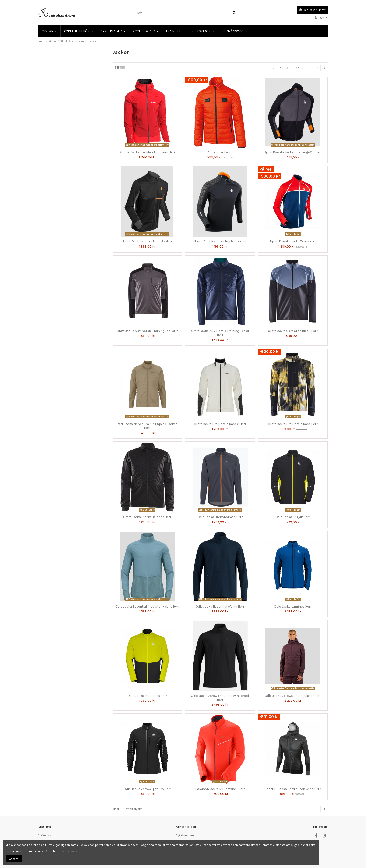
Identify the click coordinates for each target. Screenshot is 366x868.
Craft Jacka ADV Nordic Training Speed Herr (220, 333)
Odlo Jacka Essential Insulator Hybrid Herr (147, 607)
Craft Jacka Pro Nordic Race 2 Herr (220, 424)
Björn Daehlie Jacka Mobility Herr (147, 241)
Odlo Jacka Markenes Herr (147, 696)
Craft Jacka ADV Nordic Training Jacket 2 (147, 331)
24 (299, 68)
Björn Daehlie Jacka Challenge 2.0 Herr (293, 152)
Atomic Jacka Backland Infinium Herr (147, 152)
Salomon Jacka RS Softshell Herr (220, 789)
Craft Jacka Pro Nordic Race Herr (293, 424)
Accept (14, 859)
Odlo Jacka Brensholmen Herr (220, 517)
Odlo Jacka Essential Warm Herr (220, 607)
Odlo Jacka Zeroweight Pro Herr (147, 789)
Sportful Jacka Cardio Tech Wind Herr (293, 789)
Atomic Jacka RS (220, 152)
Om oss (46, 835)
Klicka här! (73, 851)
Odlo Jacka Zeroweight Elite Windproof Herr (220, 698)
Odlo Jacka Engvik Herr (293, 517)
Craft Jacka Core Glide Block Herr (293, 331)
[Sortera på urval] (281, 68)
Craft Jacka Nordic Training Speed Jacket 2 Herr (147, 426)
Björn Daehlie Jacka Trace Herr (293, 241)
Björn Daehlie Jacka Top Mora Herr (220, 241)
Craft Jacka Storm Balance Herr (147, 517)
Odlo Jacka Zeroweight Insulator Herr (293, 696)
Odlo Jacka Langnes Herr (293, 607)
